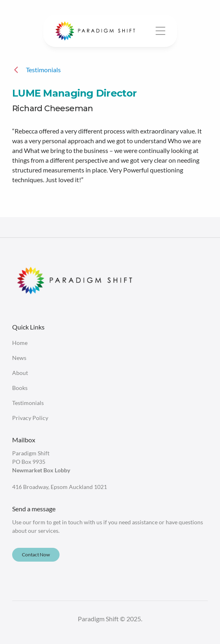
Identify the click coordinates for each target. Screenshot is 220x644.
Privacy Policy (30, 418)
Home (20, 343)
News (19, 358)
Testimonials (28, 403)
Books (20, 388)
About (20, 373)
